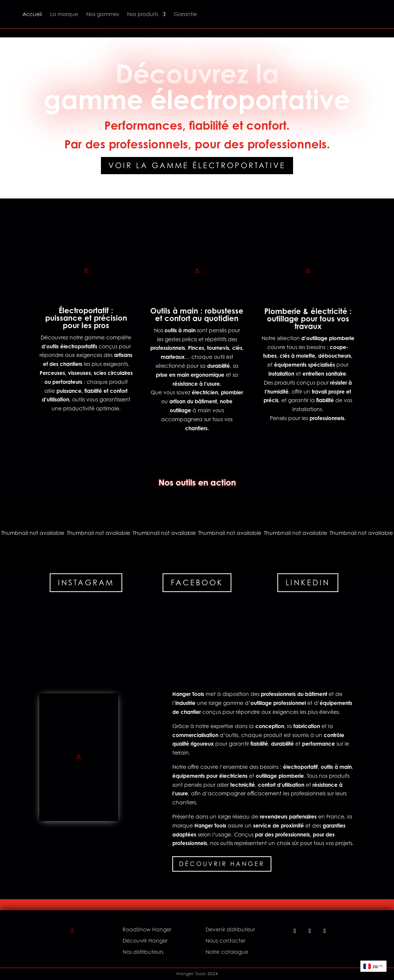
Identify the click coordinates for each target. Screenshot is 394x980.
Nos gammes (103, 14)
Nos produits (143, 14)
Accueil (32, 14)
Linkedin (308, 583)
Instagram (86, 583)
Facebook (197, 583)
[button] (33, 533)
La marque (64, 14)
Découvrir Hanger (222, 864)
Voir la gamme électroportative (197, 166)
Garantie (185, 14)
